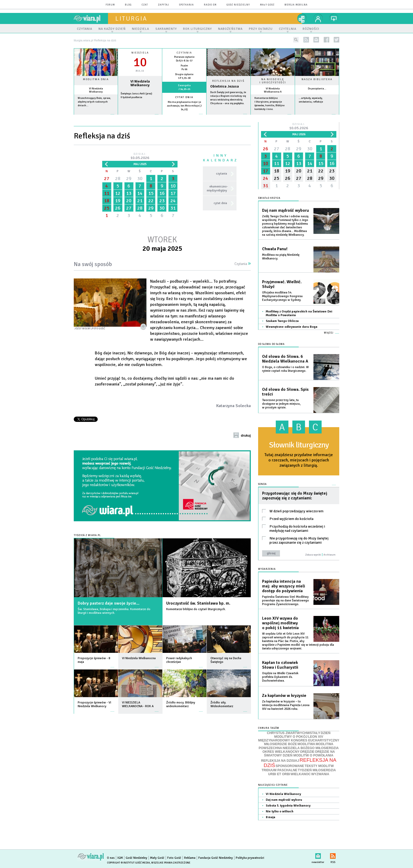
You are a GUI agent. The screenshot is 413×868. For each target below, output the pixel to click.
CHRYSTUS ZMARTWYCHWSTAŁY (293, 733)
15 (151, 193)
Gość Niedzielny (238, 5)
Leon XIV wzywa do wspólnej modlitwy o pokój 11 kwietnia (280, 623)
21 (140, 201)
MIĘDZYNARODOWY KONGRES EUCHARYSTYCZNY (299, 740)
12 (118, 193)
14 (140, 193)
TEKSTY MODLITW (319, 766)
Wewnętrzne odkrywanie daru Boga (292, 327)
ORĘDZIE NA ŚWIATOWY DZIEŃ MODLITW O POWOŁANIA (299, 754)
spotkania (186, 5)
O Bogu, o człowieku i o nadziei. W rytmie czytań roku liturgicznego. (285, 369)
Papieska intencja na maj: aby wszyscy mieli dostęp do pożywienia (284, 586)
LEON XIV (315, 737)
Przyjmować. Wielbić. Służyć (282, 284)
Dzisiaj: (140, 156)
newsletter (316, 40)
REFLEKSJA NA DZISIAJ (280, 761)
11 (107, 193)
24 (173, 201)
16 (162, 193)
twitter (336, 40)
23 (162, 201)
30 (140, 179)
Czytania (243, 264)
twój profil (318, 18)
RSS (333, 855)
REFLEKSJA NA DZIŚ (300, 763)
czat (145, 5)
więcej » (96, 117)
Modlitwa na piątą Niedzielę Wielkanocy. (281, 257)
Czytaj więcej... (228, 117)
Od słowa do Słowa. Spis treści (285, 392)
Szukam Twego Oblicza (282, 321)
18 (107, 201)
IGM (120, 858)
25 (107, 208)
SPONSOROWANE (290, 766)
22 (151, 201)
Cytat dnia (184, 97)
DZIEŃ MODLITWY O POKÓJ (302, 735)
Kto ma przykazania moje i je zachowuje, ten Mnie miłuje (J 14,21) (184, 106)
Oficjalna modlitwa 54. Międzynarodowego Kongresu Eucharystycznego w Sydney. (282, 296)
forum (110, 5)
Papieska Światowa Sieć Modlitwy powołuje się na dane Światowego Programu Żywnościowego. (286, 601)
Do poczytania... (317, 89)
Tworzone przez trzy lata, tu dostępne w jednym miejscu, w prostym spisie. (281, 404)
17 (173, 193)
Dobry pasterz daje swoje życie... (109, 603)
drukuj (246, 436)
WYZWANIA (320, 774)
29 (129, 179)
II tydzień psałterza (131, 97)
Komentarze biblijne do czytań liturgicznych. (196, 609)
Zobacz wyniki (313, 555)
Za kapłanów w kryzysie (284, 696)
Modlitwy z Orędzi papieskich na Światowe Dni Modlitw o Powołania (299, 313)
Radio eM (210, 5)
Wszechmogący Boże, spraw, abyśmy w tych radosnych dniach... (94, 102)
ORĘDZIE (307, 752)
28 (118, 179)
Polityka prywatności (250, 858)
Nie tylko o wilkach (280, 811)
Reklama (190, 858)
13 (129, 193)
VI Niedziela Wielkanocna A (273, 90)
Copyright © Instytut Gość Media (128, 863)
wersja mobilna (296, 5)
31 (173, 208)
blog (128, 5)
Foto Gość (174, 858)
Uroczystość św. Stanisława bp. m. (198, 603)
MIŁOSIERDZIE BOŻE (280, 744)
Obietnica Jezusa (225, 86)
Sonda (262, 484)
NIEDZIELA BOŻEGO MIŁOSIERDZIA (311, 748)
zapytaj (164, 5)
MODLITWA (306, 744)
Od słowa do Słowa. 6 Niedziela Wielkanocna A (285, 359)
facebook (326, 40)
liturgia (131, 18)
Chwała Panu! (275, 249)
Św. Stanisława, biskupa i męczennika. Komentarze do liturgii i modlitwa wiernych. (114, 611)
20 (129, 201)
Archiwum (330, 555)
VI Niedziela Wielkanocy (96, 90)
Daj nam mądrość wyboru (286, 210)
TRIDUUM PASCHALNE (279, 770)
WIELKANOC (301, 774)
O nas (111, 858)
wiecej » (140, 117)
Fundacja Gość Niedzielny (216, 858)
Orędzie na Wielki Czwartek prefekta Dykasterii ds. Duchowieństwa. (280, 677)
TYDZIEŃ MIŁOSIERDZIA (317, 770)
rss (306, 40)
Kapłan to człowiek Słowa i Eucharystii (280, 665)
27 (107, 179)
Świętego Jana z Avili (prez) (136, 94)
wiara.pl (91, 18)
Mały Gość (267, 5)
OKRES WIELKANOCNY (281, 752)
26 (118, 208)
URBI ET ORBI (279, 774)
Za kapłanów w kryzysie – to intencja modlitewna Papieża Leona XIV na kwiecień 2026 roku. (286, 705)
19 (118, 201)
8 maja (271, 817)
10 (173, 186)
